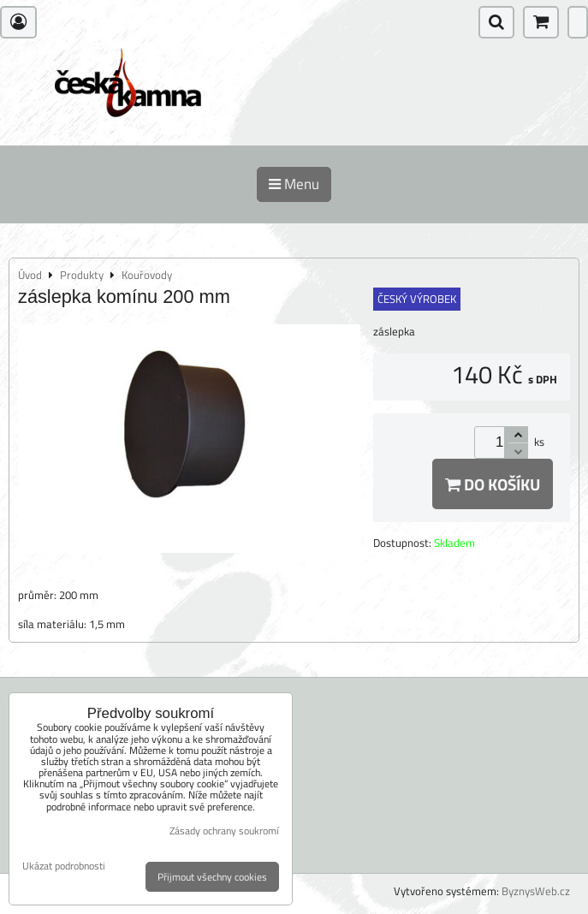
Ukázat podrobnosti (64, 866)
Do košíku (493, 484)
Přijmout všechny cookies (212, 877)
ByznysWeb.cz (536, 891)
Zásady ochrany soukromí (224, 831)
